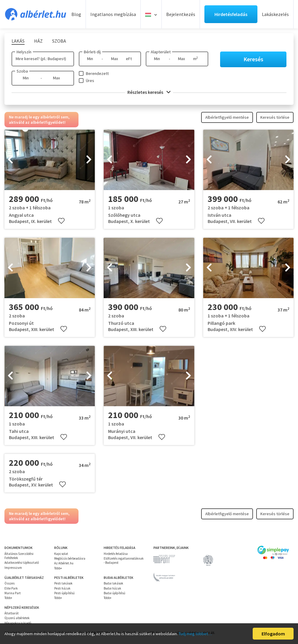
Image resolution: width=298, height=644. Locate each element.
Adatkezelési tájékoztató (22, 563)
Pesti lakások (63, 583)
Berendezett (97, 73)
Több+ (58, 568)
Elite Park (11, 588)
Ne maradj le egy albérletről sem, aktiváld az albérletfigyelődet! (39, 120)
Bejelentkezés (181, 14)
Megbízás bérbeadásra (70, 558)
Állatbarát (12, 613)
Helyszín (24, 52)
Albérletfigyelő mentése (227, 117)
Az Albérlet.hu (64, 563)
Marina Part (13, 593)
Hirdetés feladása (116, 554)
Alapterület (161, 52)
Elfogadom (273, 634)
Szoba (22, 71)
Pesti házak (62, 588)
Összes (9, 583)
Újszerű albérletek (17, 618)
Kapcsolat (61, 554)
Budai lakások (113, 583)
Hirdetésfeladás (231, 14)
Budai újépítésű (114, 593)
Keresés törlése (275, 117)
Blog (76, 14)
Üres (90, 81)
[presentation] (10, 160)
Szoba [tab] (59, 41)
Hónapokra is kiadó (18, 623)
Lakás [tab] (18, 41)
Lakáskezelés (275, 14)
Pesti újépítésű (64, 593)
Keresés (253, 59)
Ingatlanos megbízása (113, 14)
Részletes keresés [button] (149, 92)
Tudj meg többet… (195, 634)
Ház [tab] (38, 41)
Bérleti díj (92, 52)
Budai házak (112, 588)
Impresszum (13, 568)
